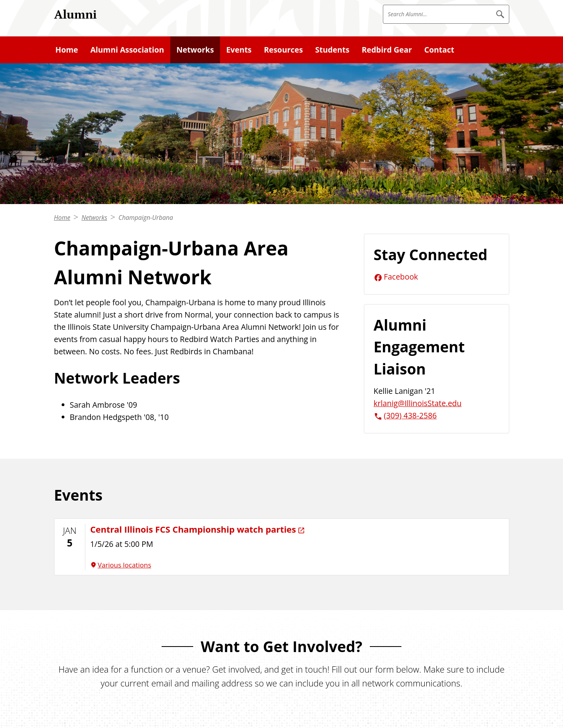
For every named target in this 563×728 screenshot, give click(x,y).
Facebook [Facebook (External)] (401, 277)
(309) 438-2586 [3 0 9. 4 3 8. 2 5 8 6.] (410, 415)
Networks (94, 217)
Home (62, 217)
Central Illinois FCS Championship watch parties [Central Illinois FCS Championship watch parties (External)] (193, 529)
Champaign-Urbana (146, 217)
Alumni (75, 14)
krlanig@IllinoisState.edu (418, 403)
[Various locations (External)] (297, 565)
